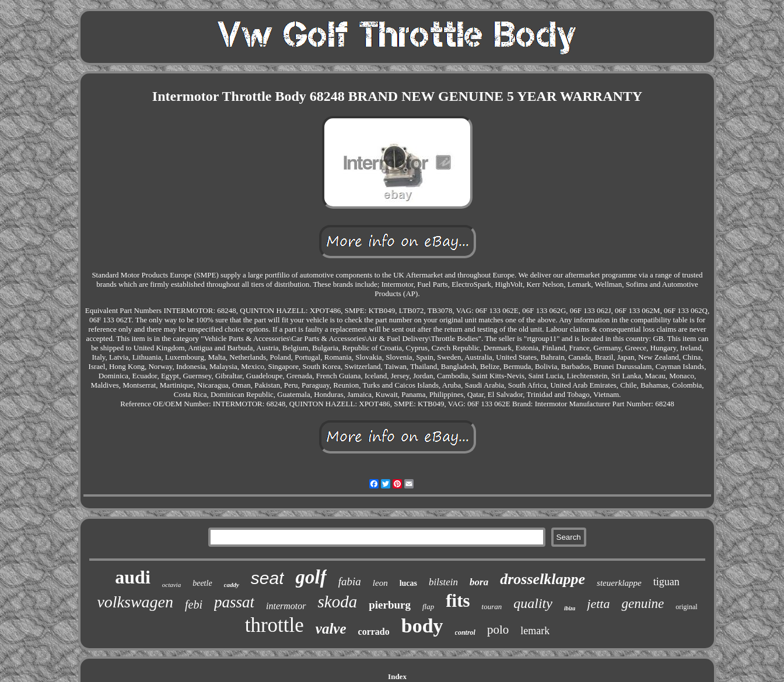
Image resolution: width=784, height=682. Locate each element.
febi (194, 604)
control (465, 632)
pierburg (390, 605)
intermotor (286, 606)
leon (380, 583)
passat (234, 602)
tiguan (666, 582)
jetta (598, 604)
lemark (535, 631)
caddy (232, 585)
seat (267, 578)
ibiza (570, 608)
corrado (374, 632)
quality (533, 603)
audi (132, 577)
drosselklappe (542, 579)
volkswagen (135, 602)
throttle (274, 625)
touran (492, 607)
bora (479, 582)
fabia (350, 581)
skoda (338, 602)
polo (498, 630)
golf (311, 577)
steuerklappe (619, 583)
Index (397, 676)
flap (428, 607)
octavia (171, 585)
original (686, 607)
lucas (408, 583)
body (422, 626)
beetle (202, 583)
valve (331, 629)
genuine (643, 604)
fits (458, 601)
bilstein (443, 582)
